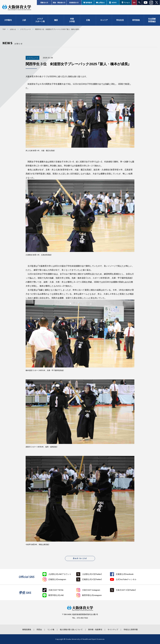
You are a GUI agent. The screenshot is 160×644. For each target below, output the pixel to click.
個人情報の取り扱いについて (71, 629)
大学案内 (8, 20)
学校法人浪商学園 (131, 629)
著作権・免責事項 (95, 629)
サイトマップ (113, 629)
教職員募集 (27, 629)
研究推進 (136, 20)
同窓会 (39, 629)
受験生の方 (44, 2)
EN (134, 2)
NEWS (114, 2)
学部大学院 (72, 20)
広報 (88, 20)
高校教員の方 (74, 2)
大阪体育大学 (17, 8)
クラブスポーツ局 (40, 20)
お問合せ (101, 2)
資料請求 (89, 2)
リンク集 (51, 629)
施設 (56, 20)
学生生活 (120, 20)
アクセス (127, 2)
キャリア (104, 20)
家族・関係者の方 (59, 2)
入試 (24, 20)
